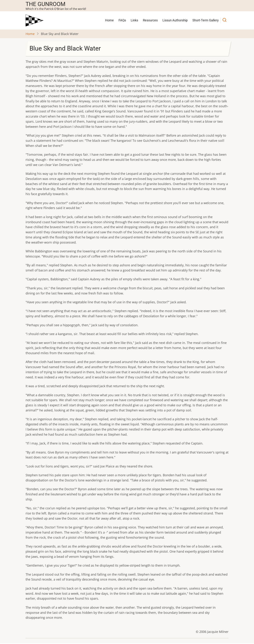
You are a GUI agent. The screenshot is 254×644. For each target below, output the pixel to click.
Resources (150, 20)
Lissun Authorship (175, 20)
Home (109, 20)
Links (134, 20)
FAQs (122, 20)
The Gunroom (46, 4)
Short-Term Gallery (206, 20)
